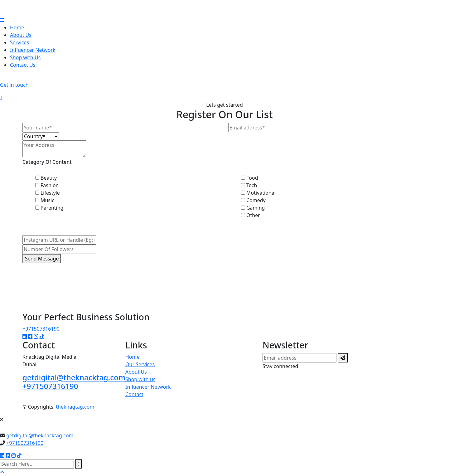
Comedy (256, 200)
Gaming (256, 208)
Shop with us (140, 379)
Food (252, 178)
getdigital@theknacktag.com (74, 377)
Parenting (52, 208)
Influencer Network (33, 50)
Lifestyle (50, 193)
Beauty (49, 178)
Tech (252, 185)
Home (17, 27)
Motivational (261, 193)
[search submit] (79, 464)
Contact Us (23, 65)
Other (253, 215)
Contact (134, 394)
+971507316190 (41, 329)
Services (19, 42)
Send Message (42, 259)
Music (47, 200)
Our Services (140, 364)
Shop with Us (25, 57)
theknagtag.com (75, 407)
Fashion (50, 185)
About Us (21, 35)
